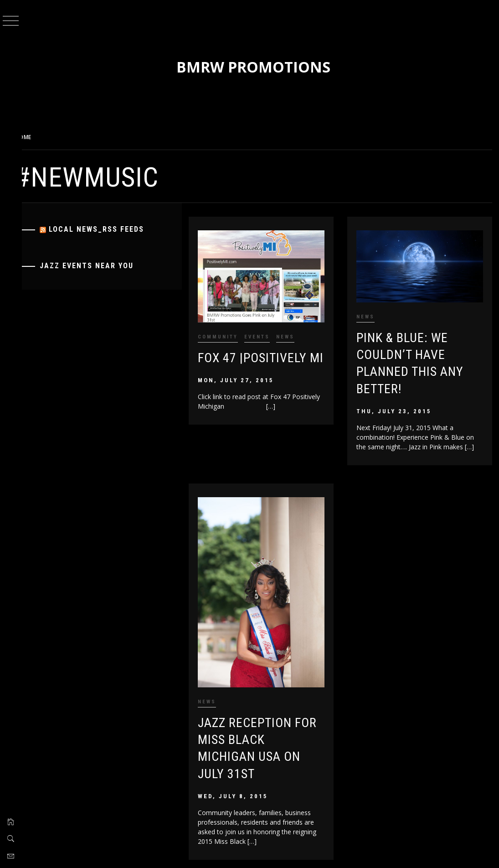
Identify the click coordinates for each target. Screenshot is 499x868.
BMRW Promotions (261, 67)
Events (267, 334)
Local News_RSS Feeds (111, 229)
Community (227, 334)
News (295, 334)
